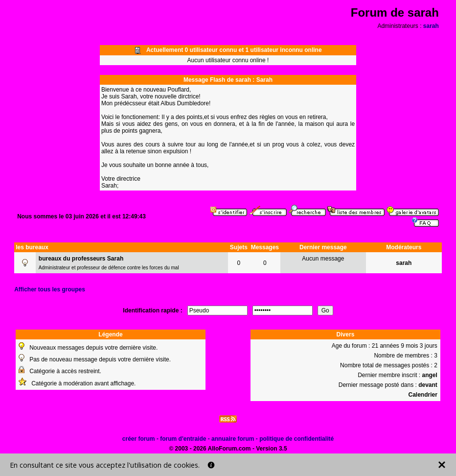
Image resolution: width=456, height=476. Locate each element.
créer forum (139, 439)
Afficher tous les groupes (50, 289)
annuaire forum (233, 439)
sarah (431, 26)
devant (428, 385)
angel (430, 375)
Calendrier (422, 395)
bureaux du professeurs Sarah (81, 259)
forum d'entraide (183, 439)
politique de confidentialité (296, 439)
